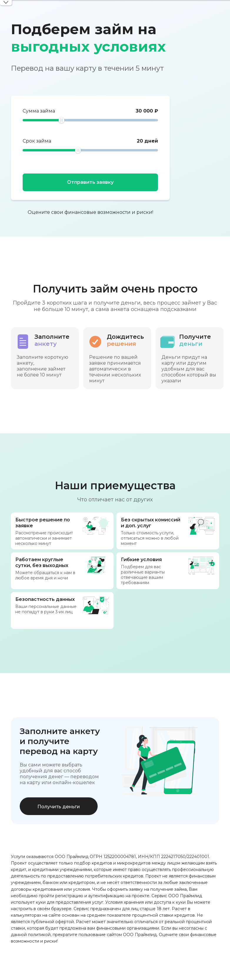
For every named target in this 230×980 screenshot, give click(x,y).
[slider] (61, 120)
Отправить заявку (90, 182)
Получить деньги (59, 807)
